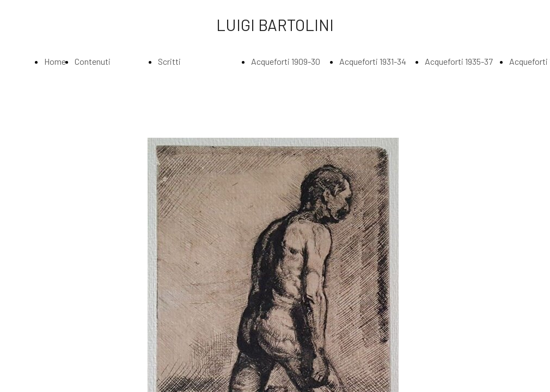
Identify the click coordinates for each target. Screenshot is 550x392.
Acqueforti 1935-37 (459, 61)
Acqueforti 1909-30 (286, 61)
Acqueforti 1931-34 (373, 61)
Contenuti (93, 61)
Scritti (169, 61)
